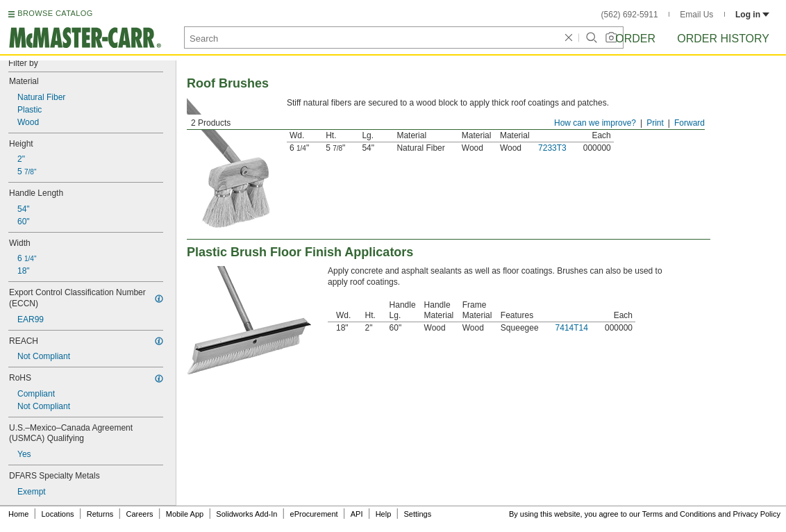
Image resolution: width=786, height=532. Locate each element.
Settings (417, 514)
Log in (752, 15)
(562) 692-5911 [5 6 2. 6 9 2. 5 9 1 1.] (630, 15)
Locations (58, 514)
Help (384, 514)
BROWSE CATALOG (55, 13)
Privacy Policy (757, 514)
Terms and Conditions (679, 514)
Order (635, 39)
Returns (100, 514)
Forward (689, 123)
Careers (139, 514)
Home (18, 514)
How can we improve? (595, 123)
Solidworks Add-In (246, 514)
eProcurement (314, 514)
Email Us (696, 15)
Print (655, 123)
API (357, 514)
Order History (723, 39)
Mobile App (185, 514)
